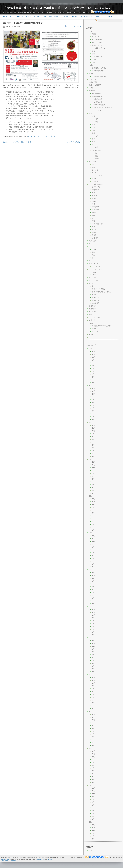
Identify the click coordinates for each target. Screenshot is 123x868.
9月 (93, 360)
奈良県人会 (96, 295)
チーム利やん (96, 266)
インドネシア (96, 179)
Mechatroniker (41, 859)
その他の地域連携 (98, 71)
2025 (91, 349)
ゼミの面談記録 (97, 40)
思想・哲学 (96, 210)
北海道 (97, 159)
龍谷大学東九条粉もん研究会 (101, 292)
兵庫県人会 (96, 297)
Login (91, 850)
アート (94, 249)
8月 (93, 363)
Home (5, 17)
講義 (93, 54)
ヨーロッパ (96, 173)
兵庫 (93, 133)
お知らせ (92, 334)
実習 (37, 136)
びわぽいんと (99, 110)
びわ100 (95, 272)
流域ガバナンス (97, 187)
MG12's (9, 859)
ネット (91, 261)
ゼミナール (37, 17)
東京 (93, 142)
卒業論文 (57, 17)
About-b (28, 17)
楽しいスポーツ (94, 280)
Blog (12, 17)
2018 (91, 607)
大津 (96, 119)
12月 (94, 351)
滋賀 (93, 116)
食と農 (94, 229)
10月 (94, 357)
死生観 (94, 212)
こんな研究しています (96, 184)
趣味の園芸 (93, 309)
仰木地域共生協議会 (98, 105)
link (103, 17)
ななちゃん (96, 332)
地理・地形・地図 (98, 224)
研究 (50, 17)
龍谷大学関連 (93, 82)
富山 (96, 156)
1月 (93, 383)
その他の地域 (96, 150)
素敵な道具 (93, 306)
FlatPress (3, 859)
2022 (91, 459)
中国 (93, 164)
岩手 (96, 147)
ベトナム (95, 181)
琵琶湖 (94, 198)
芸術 (91, 246)
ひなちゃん (96, 329)
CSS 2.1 (14, 861)
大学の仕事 (93, 79)
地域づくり (93, 74)
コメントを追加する (74, 26)
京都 (93, 125)
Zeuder (50, 859)
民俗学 (94, 235)
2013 (91, 785)
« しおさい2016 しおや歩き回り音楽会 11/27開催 (16, 142)
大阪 (93, 130)
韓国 (93, 167)
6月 (93, 368)
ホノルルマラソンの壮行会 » (73, 142)
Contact (111, 17)
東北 (93, 144)
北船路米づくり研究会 (69, 17)
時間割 (94, 34)
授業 (45, 17)
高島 (96, 122)
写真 (93, 255)
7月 (93, 366)
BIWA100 (95, 275)
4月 (93, 374)
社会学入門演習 (97, 42)
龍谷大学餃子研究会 (98, 289)
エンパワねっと (45, 136)
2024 (91, 385)
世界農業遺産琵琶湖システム (101, 76)
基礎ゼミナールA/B (98, 45)
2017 (91, 638)
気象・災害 (93, 241)
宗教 (93, 215)
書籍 (91, 244)
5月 (93, 371)
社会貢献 (92, 91)
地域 (91, 113)
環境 (93, 204)
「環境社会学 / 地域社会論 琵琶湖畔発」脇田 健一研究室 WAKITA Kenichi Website (57, 8)
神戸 (96, 136)
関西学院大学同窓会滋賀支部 (101, 326)
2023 (91, 422)
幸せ (93, 218)
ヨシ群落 (95, 195)
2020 (91, 533)
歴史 (93, 227)
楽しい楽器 (93, 278)
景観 (93, 221)
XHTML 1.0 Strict (5, 861)
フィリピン (96, 170)
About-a (20, 17)
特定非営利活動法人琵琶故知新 (102, 108)
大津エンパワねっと (85, 17)
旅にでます (93, 162)
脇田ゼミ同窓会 (100, 48)
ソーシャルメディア (96, 317)
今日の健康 (93, 312)
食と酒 (91, 283)
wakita (91, 323)
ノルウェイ (98, 176)
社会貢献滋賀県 (97, 96)
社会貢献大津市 (97, 93)
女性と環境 (96, 207)
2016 (91, 675)
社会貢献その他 (97, 102)
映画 (93, 258)
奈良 (93, 127)
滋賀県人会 (96, 300)
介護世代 (92, 320)
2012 (91, 822)
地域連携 (53, 136)
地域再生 (95, 201)
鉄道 (91, 314)
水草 (93, 193)
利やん (94, 286)
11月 (94, 354)
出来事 (91, 88)
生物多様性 (96, 190)
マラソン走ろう (94, 263)
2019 (91, 570)
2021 (91, 496)
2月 (93, 380)
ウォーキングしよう (96, 269)
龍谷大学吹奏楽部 (95, 85)
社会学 (94, 232)
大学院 (94, 62)
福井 (96, 153)
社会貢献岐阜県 (97, 99)
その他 (91, 337)
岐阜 (93, 139)
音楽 (93, 252)
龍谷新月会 (96, 303)
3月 (93, 377)
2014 (91, 748)
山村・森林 (96, 238)
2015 (91, 711)
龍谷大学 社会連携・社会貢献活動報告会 (23, 23)
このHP (97, 17)
